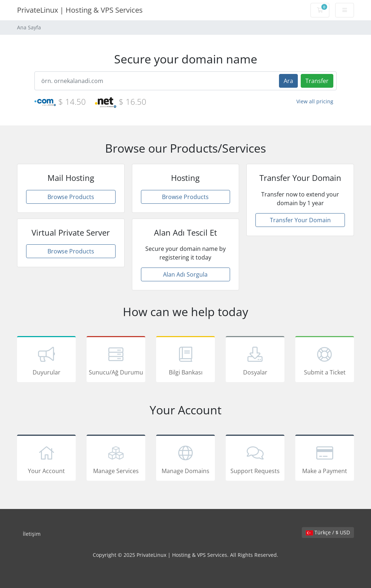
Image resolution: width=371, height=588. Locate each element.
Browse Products (71, 197)
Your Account (46, 459)
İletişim (32, 534)
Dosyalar (255, 360)
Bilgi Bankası (185, 360)
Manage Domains (185, 459)
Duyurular (46, 360)
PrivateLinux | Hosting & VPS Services (80, 10)
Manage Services (116, 459)
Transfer (317, 81)
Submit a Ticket (325, 360)
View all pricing (315, 101)
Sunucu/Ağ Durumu (116, 360)
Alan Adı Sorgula (185, 274)
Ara (288, 81)
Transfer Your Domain (300, 220)
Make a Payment (325, 459)
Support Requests (255, 459)
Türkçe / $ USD (328, 532)
